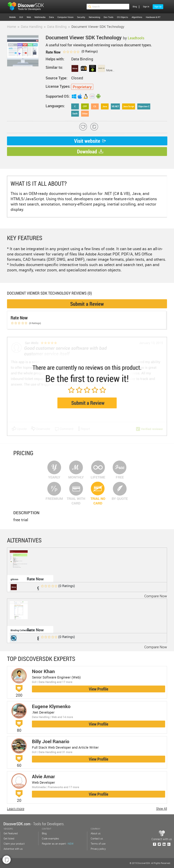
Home (12, 27)
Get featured (11, 833)
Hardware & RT (153, 17)
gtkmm (14, 579)
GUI (21, 17)
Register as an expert (58, 844)
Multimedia (40, 17)
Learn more (16, 809)
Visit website (90, 141)
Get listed (9, 838)
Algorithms (137, 17)
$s (28, 7)
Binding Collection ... (22, 630)
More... (110, 70)
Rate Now (35, 579)
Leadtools (136, 38)
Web (29, 17)
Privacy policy (98, 849)
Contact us (97, 838)
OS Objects (123, 17)
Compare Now (156, 596)
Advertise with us (13, 849)
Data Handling (32, 27)
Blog (135, 6)
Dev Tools (109, 17)
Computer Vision (65, 17)
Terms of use (98, 844)
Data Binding (57, 27)
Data (51, 17)
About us (96, 833)
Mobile (12, 17)
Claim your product (14, 844)
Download (90, 151)
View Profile (99, 689)
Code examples (50, 838)
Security (81, 17)
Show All (162, 809)
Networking (94, 17)
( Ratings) (80, 51)
